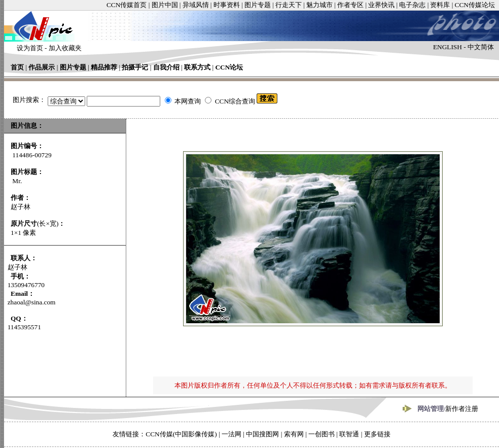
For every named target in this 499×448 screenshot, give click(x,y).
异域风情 (196, 5)
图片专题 (258, 5)
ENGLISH (448, 47)
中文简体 (481, 47)
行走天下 (289, 5)
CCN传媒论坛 (475, 5)
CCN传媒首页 (127, 5)
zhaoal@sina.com (32, 302)
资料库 (440, 5)
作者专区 (350, 5)
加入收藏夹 (65, 48)
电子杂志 (412, 5)
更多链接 (377, 434)
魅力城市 (319, 5)
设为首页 (30, 48)
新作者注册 (462, 409)
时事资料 (227, 5)
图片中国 (165, 5)
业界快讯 (381, 5)
